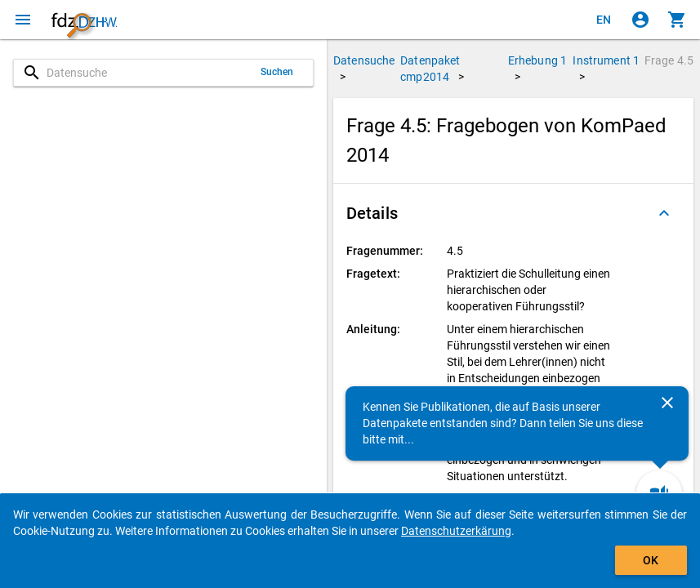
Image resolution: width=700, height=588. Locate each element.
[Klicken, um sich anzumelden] (640, 20)
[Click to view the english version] (604, 20)
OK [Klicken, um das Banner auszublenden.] (651, 560)
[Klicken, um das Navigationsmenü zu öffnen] (23, 20)
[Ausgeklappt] (664, 213)
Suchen (277, 72)
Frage (669, 60)
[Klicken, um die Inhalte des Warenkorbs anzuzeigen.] (677, 20)
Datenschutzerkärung (456, 531)
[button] (513, 213)
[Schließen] (667, 403)
